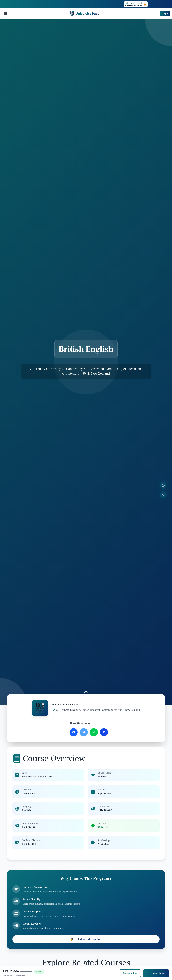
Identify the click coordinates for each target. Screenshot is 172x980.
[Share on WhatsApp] (94, 732)
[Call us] (163, 495)
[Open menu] (5, 14)
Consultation (130, 973)
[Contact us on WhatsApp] (163, 485)
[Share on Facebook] (74, 732)
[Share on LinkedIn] (104, 732)
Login (165, 13)
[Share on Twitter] (84, 732)
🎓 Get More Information (86, 939)
